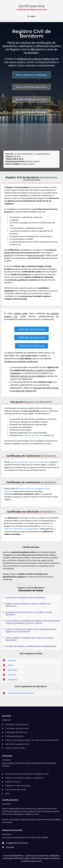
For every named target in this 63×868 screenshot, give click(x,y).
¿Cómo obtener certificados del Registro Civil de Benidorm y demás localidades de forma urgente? (32, 622)
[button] (31, 598)
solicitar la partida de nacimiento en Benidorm (30, 462)
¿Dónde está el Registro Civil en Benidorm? (26, 598)
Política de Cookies (22, 858)
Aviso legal (8, 858)
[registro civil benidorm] (31, 137)
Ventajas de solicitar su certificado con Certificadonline (31, 646)
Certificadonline (32, 6)
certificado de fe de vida (33, 435)
